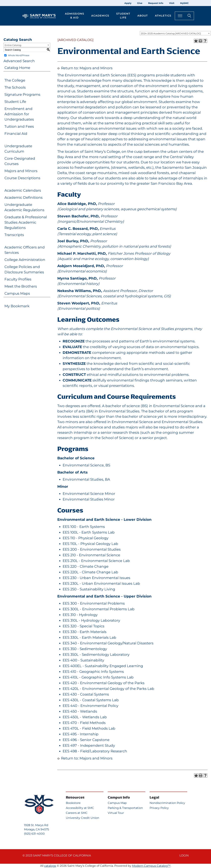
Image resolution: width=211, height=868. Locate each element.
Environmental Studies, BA (86, 479)
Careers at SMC (77, 813)
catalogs (50, 866)
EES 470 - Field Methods (84, 723)
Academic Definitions (24, 198)
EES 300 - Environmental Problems (94, 603)
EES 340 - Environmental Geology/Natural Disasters (108, 643)
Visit (172, 3)
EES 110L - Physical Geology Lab (90, 544)
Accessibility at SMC (80, 808)
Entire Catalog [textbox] (13, 45)
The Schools (15, 87)
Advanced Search (19, 61)
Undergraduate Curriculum (18, 149)
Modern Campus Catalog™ (151, 866)
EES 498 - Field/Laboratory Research (95, 751)
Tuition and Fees (19, 126)
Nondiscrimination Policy (167, 803)
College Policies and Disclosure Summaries (24, 269)
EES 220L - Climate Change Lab (90, 572)
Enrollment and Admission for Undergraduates (19, 114)
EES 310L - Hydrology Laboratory (91, 620)
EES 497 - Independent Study (89, 745)
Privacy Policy (159, 808)
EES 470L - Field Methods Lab (89, 728)
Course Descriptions (22, 178)
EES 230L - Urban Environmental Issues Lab (101, 583)
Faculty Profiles (18, 279)
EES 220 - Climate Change (86, 566)
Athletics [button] (163, 16)
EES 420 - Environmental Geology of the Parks (104, 683)
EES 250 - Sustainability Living (89, 589)
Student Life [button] (123, 16)
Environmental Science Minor (89, 494)
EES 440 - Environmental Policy (91, 706)
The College (15, 80)
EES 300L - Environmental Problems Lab (99, 609)
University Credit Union (83, 818)
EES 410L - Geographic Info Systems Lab (98, 677)
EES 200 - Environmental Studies (92, 549)
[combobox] (175, 33)
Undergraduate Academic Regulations (24, 207)
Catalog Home (17, 68)
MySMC (184, 3)
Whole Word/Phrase (19, 55)
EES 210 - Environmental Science (91, 555)
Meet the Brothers (21, 286)
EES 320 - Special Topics (83, 626)
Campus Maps (17, 293)
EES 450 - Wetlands (80, 711)
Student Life (15, 102)
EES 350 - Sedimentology (85, 649)
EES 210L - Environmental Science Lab (96, 561)
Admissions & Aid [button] (75, 16)
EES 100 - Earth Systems (84, 527)
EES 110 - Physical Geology (86, 538)
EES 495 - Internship (81, 734)
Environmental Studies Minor (89, 499)
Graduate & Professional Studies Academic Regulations (26, 222)
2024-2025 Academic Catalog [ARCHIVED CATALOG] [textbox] (171, 33)
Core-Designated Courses (20, 161)
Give (140, 3)
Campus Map (117, 803)
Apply (128, 3)
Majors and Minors (21, 171)
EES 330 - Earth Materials (85, 632)
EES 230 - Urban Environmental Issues (96, 578)
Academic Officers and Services (25, 250)
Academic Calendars (23, 190)
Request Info (156, 3)
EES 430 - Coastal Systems (86, 694)
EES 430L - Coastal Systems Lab (91, 700)
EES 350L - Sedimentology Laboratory (96, 655)
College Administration (25, 260)
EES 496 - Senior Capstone (86, 740)
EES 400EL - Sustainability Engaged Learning (103, 666)
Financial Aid (16, 134)
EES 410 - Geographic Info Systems (93, 672)
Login (184, 855)
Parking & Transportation (125, 808)
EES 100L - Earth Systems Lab (89, 532)
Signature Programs (22, 94)
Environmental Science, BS (86, 465)
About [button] (143, 16)
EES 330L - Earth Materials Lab (89, 637)
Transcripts (14, 235)
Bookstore (73, 803)
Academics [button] (100, 16)
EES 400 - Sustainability (83, 660)
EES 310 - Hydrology (80, 615)
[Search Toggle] (184, 16)
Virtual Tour (116, 813)
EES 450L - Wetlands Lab (85, 717)
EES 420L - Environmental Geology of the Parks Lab (108, 689)
